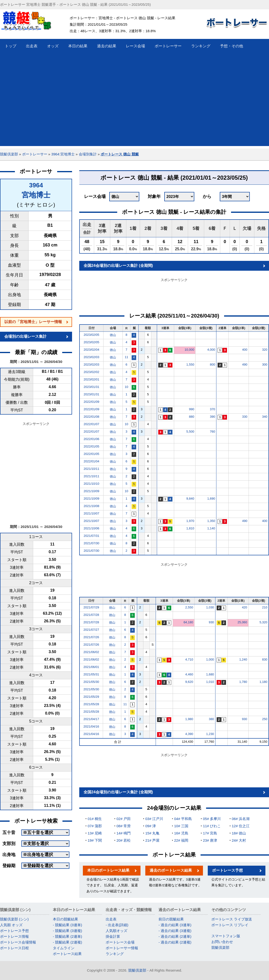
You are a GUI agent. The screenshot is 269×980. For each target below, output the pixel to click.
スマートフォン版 (226, 936)
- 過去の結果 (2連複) (175, 942)
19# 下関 (95, 840)
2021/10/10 (91, 484)
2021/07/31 (91, 536)
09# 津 (151, 826)
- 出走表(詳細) (117, 925)
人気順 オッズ (11, 925)
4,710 (189, 659)
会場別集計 (88, 154)
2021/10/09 (91, 491)
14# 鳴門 (124, 833)
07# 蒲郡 (95, 826)
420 (245, 607)
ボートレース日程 (14, 948)
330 (245, 417)
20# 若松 (124, 840)
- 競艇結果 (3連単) (67, 925)
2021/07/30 (91, 543)
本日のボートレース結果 (108, 870)
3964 (36, 185)
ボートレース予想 (227, 870)
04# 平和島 (183, 819)
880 (192, 417)
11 (126, 357)
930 (211, 622)
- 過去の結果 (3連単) (175, 925)
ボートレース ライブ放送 (232, 919)
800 (213, 364)
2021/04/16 (91, 726)
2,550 (189, 607)
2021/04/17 (91, 719)
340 (265, 417)
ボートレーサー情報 (122, 948)
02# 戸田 (124, 819)
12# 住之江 (241, 826)
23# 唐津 (210, 840)
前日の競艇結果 (171, 919)
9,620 (189, 682)
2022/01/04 (91, 461)
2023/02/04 (91, 350)
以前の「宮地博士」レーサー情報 (33, 322)
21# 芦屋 (152, 840)
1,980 (189, 719)
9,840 (190, 499)
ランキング (115, 954)
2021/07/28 (91, 615)
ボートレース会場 (120, 942)
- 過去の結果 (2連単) (175, 936)
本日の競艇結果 (65, 919)
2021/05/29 (91, 697)
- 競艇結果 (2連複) (67, 942)
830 (265, 659)
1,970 (190, 521)
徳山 (113, 335)
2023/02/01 (91, 379)
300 (265, 364)
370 (213, 409)
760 (213, 432)
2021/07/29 (91, 607)
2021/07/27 (91, 630)
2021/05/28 (91, 704)
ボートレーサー (35, 154)
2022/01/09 (91, 402)
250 (265, 719)
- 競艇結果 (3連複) (67, 931)
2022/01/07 (91, 424)
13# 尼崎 (95, 833)
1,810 (190, 528)
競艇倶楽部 (9, 154)
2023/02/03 (91, 357)
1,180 (263, 682)
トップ (11, 46)
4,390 (189, 734)
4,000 (211, 350)
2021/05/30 (91, 682)
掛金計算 (113, 936)
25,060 (242, 622)
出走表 (111, 919)
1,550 (190, 364)
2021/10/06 (91, 528)
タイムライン (64, 948)
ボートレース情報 (14, 936)
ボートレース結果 (67, 954)
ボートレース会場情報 (18, 942)
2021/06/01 (91, 667)
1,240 (243, 659)
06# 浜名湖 (241, 819)
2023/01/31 (91, 387)
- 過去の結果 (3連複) (175, 931)
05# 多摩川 (212, 819)
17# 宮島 (210, 833)
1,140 (211, 528)
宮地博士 (36, 195)
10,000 (190, 350)
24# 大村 (239, 840)
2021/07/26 (91, 637)
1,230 (210, 734)
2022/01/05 (91, 446)
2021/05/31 (91, 674)
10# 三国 (181, 826)
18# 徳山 (239, 833)
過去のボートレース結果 (171, 870)
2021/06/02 (91, 652)
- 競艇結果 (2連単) (67, 936)
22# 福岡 (181, 840)
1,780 (243, 682)
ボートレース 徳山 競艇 (120, 154)
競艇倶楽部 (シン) (14, 919)
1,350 (211, 521)
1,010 (210, 682)
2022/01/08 (91, 417)
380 (211, 719)
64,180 (188, 622)
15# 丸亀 (152, 833)
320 (265, 350)
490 (245, 364)
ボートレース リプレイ (230, 925)
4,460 (189, 674)
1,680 (210, 674)
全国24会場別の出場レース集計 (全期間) (118, 266)
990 (192, 409)
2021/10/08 (91, 506)
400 (245, 350)
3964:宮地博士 (63, 154)
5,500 (190, 432)
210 (265, 607)
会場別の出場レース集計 (25, 336)
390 (213, 417)
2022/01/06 (91, 439)
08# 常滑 (124, 826)
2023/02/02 (91, 372)
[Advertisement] (45, 101)
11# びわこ (212, 826)
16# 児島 (181, 833)
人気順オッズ (116, 931)
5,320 (263, 622)
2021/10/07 (91, 513)
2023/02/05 (91, 335)
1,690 (211, 499)
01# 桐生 (95, 819)
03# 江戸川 (154, 819)
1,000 (210, 659)
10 (126, 387)
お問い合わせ (222, 942)
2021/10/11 (91, 469)
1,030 (210, 607)
